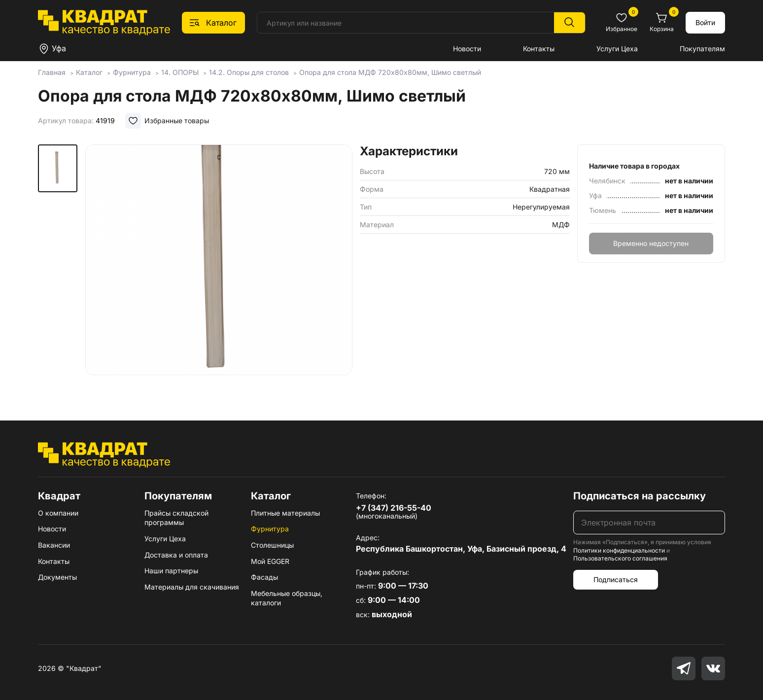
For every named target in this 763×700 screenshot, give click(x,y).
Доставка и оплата (176, 555)
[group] (219, 268)
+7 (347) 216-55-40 (394, 508)
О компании (58, 513)
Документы (57, 577)
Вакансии (54, 545)
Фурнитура (270, 529)
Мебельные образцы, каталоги (287, 598)
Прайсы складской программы (176, 518)
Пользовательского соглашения (620, 558)
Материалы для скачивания (192, 587)
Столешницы (272, 545)
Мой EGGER (270, 561)
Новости (467, 49)
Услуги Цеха (617, 49)
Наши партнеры (171, 571)
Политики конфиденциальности (619, 550)
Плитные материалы (285, 513)
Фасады (264, 577)
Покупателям (702, 49)
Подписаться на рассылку (640, 496)
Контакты (539, 49)
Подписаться (616, 579)
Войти (705, 22)
